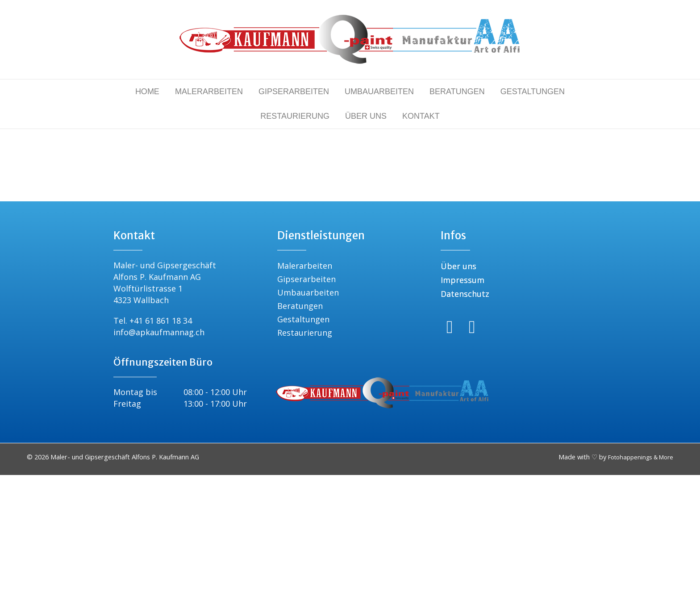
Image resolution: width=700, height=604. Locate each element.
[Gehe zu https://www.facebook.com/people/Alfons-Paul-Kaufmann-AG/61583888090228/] (450, 456)
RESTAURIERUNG (295, 116)
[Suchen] (350, 238)
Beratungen (300, 435)
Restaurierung (305, 462)
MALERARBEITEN (209, 92)
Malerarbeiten (305, 395)
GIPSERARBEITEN (294, 92)
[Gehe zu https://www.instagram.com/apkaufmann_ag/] (472, 456)
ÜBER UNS (366, 116)
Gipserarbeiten (306, 408)
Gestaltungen (303, 448)
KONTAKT (421, 116)
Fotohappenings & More (641, 586)
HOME (147, 92)
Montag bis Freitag (135, 527)
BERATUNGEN (457, 92)
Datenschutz (465, 423)
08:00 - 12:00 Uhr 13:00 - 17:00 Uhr (215, 527)
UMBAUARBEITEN (379, 92)
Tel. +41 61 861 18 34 (153, 450)
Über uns (458, 395)
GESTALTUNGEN (533, 92)
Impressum (462, 409)
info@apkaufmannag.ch (159, 461)
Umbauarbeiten (308, 421)
